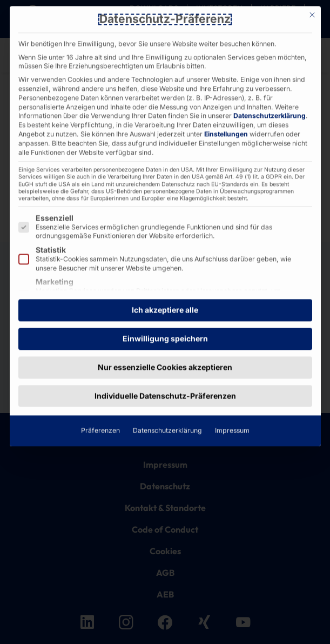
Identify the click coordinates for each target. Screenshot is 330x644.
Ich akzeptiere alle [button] (165, 151)
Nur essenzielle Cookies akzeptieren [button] (165, 207)
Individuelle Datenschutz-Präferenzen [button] (165, 236)
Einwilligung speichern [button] (165, 179)
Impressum (232, 271)
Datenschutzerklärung (167, 271)
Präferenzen (100, 271)
